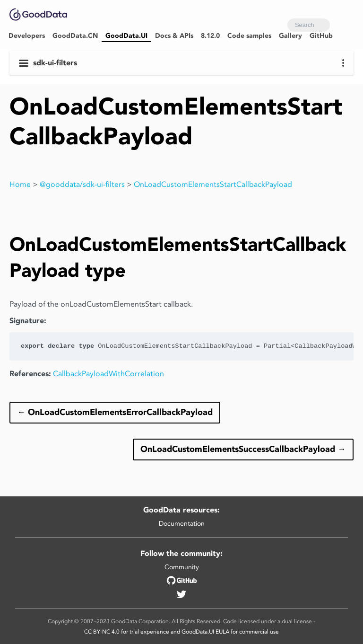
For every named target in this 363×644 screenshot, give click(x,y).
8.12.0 (210, 36)
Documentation (182, 523)
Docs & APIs (174, 36)
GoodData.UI (126, 36)
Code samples (249, 36)
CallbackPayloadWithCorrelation (108, 374)
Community (182, 567)
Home (20, 184)
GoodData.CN (75, 36)
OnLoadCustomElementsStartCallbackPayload (213, 184)
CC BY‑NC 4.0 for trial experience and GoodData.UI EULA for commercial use (181, 631)
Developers (27, 36)
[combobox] (309, 25)
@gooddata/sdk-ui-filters (82, 184)
